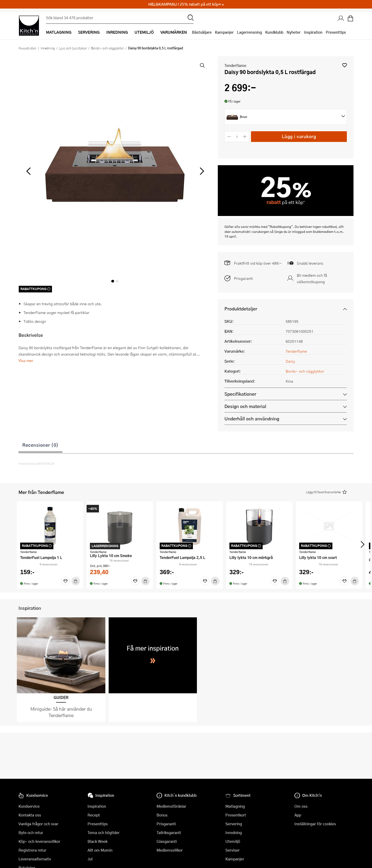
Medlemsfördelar (171, 806)
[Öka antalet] (245, 137)
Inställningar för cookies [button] (315, 824)
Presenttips (336, 32)
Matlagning (235, 806)
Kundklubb (274, 32)
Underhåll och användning (252, 419)
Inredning (48, 48)
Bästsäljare (202, 32)
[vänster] (28, 171)
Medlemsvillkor (170, 850)
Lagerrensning (249, 32)
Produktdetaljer (241, 309)
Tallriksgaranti (169, 833)
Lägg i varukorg (299, 136)
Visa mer (26, 360)
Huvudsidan (27, 48)
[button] (345, 65)
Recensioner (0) (40, 445)
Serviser (232, 850)
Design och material (245, 406)
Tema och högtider (104, 833)
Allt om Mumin (100, 850)
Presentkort (236, 815)
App (298, 815)
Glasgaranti (167, 841)
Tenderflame (235, 65)
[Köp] (76, 581)
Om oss (301, 806)
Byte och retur (31, 833)
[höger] (201, 171)
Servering (234, 824)
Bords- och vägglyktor (107, 48)
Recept (94, 815)
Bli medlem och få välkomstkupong (312, 278)
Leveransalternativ (35, 859)
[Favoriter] (65, 581)
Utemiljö (233, 841)
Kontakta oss (30, 815)
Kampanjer (224, 32)
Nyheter (294, 32)
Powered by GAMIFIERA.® (36, 464)
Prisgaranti (243, 278)
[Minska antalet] (229, 137)
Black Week (98, 841)
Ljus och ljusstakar (73, 48)
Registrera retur (32, 850)
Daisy (290, 361)
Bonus (162, 815)
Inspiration (313, 32)
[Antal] (237, 137)
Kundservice (29, 806)
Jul (90, 859)
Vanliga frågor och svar (38, 824)
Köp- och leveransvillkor (39, 841)
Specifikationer (240, 394)
